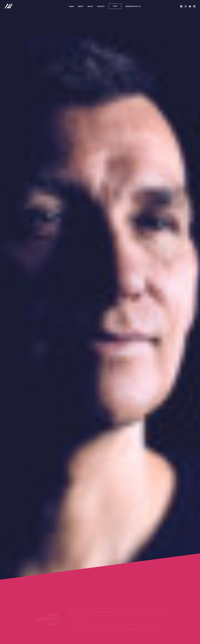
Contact (101, 6)
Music (90, 6)
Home (71, 6)
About (81, 6)
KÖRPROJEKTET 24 (133, 6)
